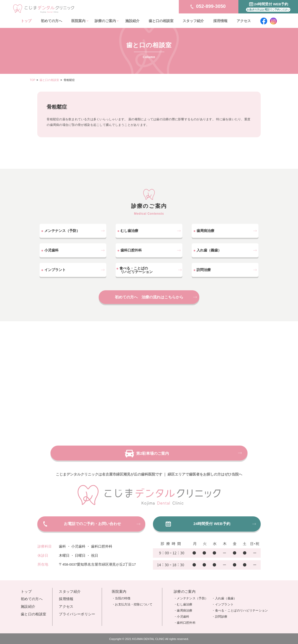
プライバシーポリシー (77, 611)
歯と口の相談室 (161, 21)
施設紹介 (132, 21)
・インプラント (223, 601)
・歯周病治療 (183, 607)
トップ (26, 21)
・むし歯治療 (183, 601)
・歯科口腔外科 (185, 620)
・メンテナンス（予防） (191, 595)
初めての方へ (51, 21)
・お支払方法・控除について (132, 601)
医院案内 (78, 21)
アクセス (244, 21)
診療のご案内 (105, 21)
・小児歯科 (182, 614)
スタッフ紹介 (193, 21)
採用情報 (220, 21)
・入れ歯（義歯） (224, 595)
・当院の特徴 (121, 595)
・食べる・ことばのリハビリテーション (240, 607)
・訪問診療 (220, 614)
